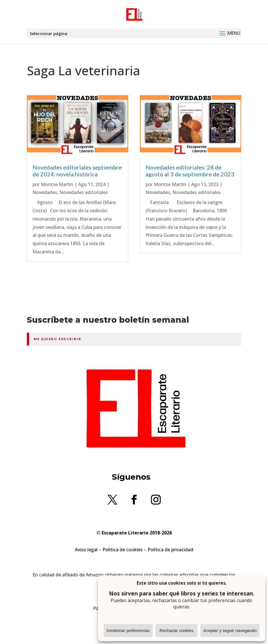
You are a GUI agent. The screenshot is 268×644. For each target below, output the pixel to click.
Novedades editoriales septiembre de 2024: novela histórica (77, 171)
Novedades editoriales (84, 192)
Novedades (45, 192)
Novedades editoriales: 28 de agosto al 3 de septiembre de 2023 (190, 171)
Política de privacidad (170, 550)
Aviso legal (86, 550)
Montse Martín (57, 184)
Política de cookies (123, 550)
